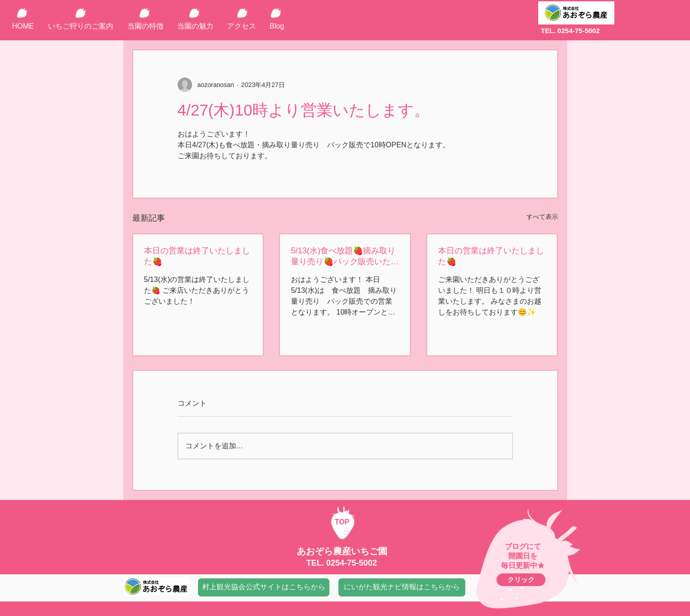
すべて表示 (542, 217)
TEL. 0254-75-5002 (570, 31)
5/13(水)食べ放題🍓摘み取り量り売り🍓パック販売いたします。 (345, 257)
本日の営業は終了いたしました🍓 (197, 256)
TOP (342, 522)
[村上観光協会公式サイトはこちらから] (264, 587)
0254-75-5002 (352, 563)
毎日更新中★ (523, 565)
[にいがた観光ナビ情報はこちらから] (402, 587)
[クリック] (521, 580)
